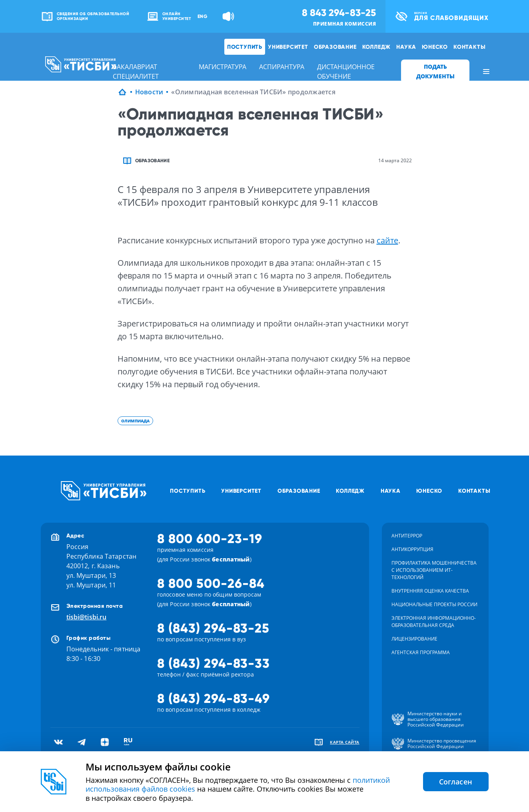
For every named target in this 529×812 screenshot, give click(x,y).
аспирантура (282, 67)
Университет (288, 47)
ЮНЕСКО (435, 47)
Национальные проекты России (434, 604)
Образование (335, 47)
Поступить (245, 47)
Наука (406, 47)
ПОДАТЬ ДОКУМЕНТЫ (435, 71)
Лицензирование (414, 639)
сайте (387, 240)
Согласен (456, 782)
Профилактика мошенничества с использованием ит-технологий (434, 570)
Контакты (469, 47)
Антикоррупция (412, 549)
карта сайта (345, 742)
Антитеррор (407, 536)
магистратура (223, 67)
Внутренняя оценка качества (430, 591)
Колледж (377, 47)
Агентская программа (421, 652)
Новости (149, 92)
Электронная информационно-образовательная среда (434, 622)
